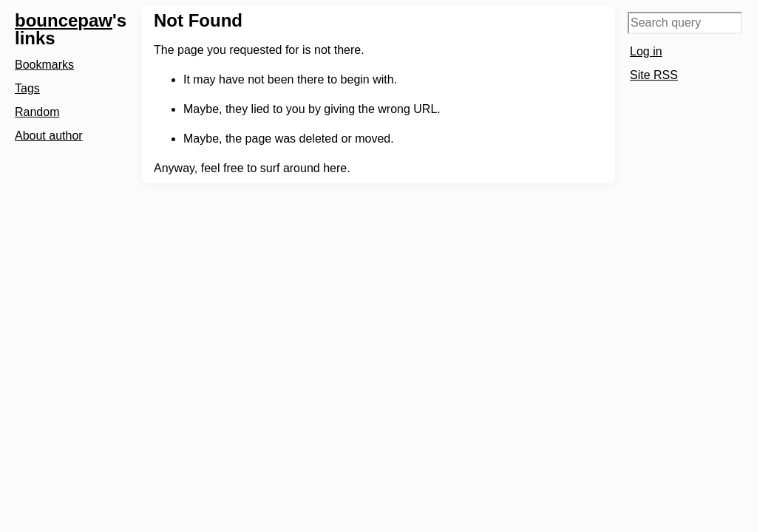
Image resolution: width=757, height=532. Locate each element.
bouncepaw (64, 20)
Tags (27, 88)
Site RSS (654, 75)
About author (49, 136)
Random (37, 112)
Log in (646, 51)
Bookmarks (44, 65)
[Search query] (685, 23)
